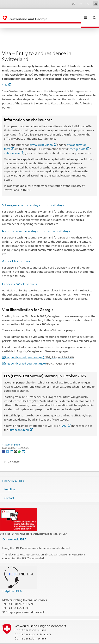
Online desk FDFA (14, 530)
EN (95, 4)
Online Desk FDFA (13, 472)
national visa (14, 144)
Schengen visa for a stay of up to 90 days (33, 196)
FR (88, 4)
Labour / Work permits (20, 275)
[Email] (23, 442)
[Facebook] (4, 442)
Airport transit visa (16, 252)
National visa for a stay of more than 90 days (36, 222)
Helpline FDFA (12, 582)
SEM (7, 76)
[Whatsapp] (20, 442)
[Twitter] (8, 442)
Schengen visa (79, 140)
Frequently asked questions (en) (39, 348)
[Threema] (16, 442)
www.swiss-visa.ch (43, 136)
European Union (21, 421)
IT (81, 4)
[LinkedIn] (12, 442)
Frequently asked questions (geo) (40, 355)
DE (74, 4)
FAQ (66, 417)
